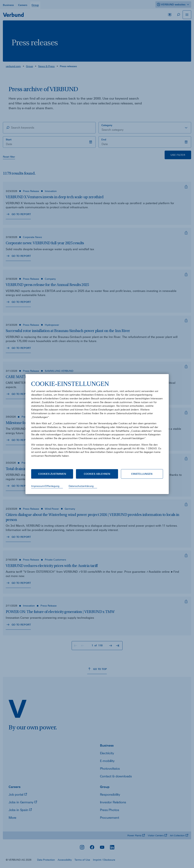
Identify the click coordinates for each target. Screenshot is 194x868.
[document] (97, 421)
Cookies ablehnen (97, 474)
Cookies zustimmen (52, 474)
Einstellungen (142, 474)
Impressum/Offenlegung (45, 486)
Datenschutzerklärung (81, 486)
